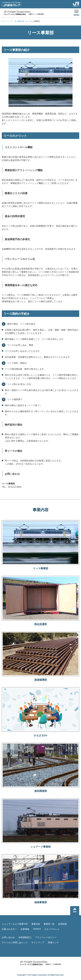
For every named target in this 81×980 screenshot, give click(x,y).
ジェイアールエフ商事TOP (15, 924)
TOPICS (37, 929)
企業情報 (25, 929)
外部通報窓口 (25, 937)
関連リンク (53, 943)
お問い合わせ (8, 937)
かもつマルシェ (52, 929)
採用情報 (62, 924)
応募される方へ (9, 929)
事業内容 (21, 21)
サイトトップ (7, 21)
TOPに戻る (75, 911)
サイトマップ (38, 943)
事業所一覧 (49, 924)
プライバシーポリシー (46, 937)
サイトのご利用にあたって (15, 943)
